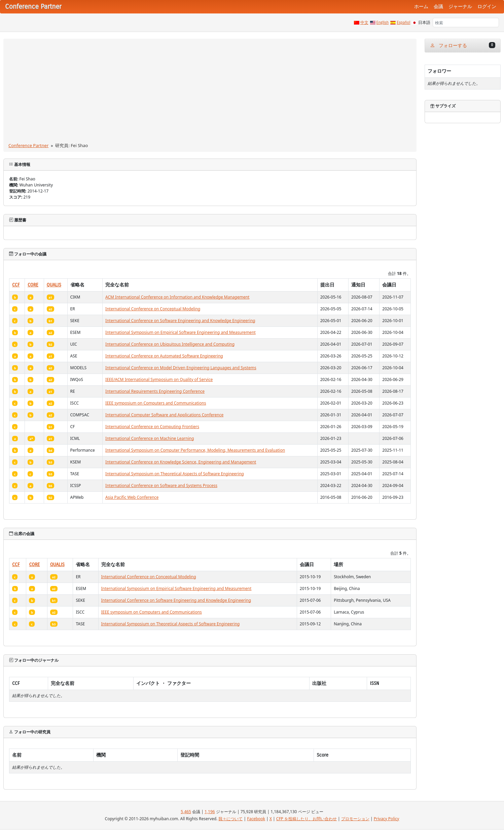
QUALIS (54, 285)
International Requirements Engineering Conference (155, 391)
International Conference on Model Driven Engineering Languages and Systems (181, 368)
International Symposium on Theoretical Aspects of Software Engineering (175, 474)
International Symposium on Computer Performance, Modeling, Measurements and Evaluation (195, 450)
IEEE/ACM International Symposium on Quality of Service (159, 379)
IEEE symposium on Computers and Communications (156, 403)
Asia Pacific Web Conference (132, 497)
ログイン (487, 7)
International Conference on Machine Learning (150, 438)
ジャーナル (460, 7)
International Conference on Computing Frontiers (152, 427)
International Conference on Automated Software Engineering (164, 356)
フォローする (463, 45)
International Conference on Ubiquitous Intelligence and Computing (170, 344)
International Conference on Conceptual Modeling (153, 309)
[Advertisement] (210, 92)
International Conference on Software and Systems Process (161, 485)
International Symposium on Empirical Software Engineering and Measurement (181, 332)
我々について (230, 819)
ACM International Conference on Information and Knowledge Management (177, 297)
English (383, 23)
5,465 (186, 812)
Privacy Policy (387, 819)
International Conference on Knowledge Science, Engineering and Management (181, 462)
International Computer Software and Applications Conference (164, 415)
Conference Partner (28, 145)
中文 (364, 23)
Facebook (256, 819)
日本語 (424, 23)
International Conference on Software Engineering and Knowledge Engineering (180, 321)
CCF (16, 285)
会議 (438, 7)
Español (403, 23)
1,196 (210, 812)
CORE (33, 285)
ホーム (421, 7)
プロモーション (355, 819)
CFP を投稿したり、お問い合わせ (307, 819)
